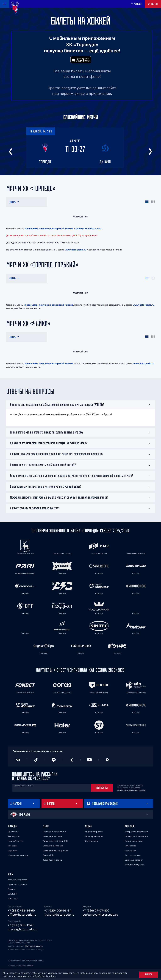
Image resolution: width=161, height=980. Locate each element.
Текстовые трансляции (54, 833)
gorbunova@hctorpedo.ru (100, 916)
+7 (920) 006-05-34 (58, 912)
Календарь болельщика (136, 838)
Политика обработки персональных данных (26, 962)
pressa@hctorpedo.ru (23, 931)
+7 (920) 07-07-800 (96, 912)
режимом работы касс (89, 230)
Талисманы (130, 847)
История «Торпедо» (17, 881)
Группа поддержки (134, 843)
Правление (13, 833)
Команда (12, 828)
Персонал (12, 852)
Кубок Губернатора (52, 862)
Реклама (12, 891)
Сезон (46, 828)
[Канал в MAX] (107, 761)
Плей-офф (48, 857)
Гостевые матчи (133, 857)
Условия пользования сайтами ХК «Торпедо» (26, 951)
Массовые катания (134, 862)
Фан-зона (129, 828)
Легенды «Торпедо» (17, 886)
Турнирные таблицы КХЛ (55, 843)
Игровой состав (15, 843)
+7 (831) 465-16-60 (21, 912)
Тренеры (12, 847)
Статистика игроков (53, 847)
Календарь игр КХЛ (52, 838)
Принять (149, 975)
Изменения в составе (18, 857)
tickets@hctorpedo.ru (60, 916)
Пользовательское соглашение (20, 967)
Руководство (14, 838)
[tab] (80, 406)
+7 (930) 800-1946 (21, 927)
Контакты (12, 900)
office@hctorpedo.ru (22, 916)
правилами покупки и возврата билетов (49, 230)
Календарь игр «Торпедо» (55, 852)
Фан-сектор (130, 852)
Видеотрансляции (94, 838)
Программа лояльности (136, 833)
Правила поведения (134, 866)
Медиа (88, 828)
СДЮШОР (12, 896)
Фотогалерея (91, 843)
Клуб (10, 876)
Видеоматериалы (94, 833)
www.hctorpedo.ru (76, 251)
